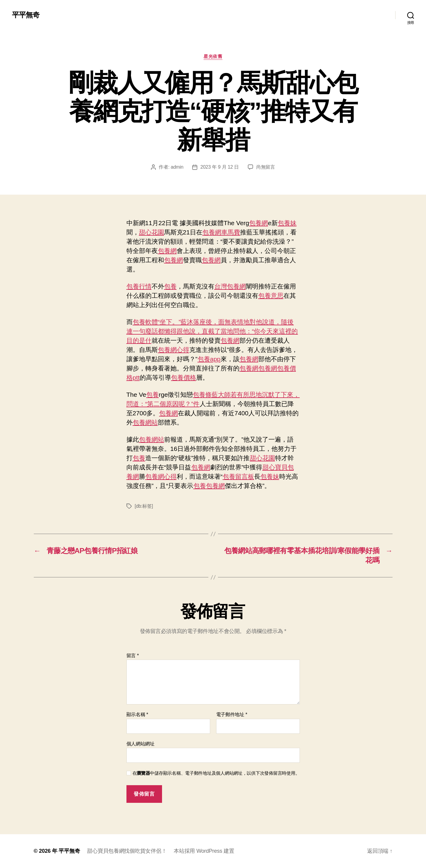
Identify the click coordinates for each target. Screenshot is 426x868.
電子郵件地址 (232, 714)
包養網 (258, 223)
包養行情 (139, 286)
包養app (209, 359)
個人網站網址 (141, 744)
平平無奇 (26, 15)
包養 (170, 286)
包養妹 (287, 223)
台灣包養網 (230, 286)
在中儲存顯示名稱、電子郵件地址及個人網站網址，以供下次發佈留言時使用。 (216, 773)
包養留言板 (238, 476)
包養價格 (184, 377)
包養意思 (271, 296)
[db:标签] (144, 506)
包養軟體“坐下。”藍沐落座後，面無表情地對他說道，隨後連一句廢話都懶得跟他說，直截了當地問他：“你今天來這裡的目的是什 (212, 331)
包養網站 (145, 422)
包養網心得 (174, 350)
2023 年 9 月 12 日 (219, 167)
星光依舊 (213, 56)
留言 (133, 656)
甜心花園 (152, 232)
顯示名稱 (137, 714)
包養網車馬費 (221, 232)
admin (177, 167)
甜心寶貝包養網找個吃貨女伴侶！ (127, 851)
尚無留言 (266, 167)
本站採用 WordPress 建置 (204, 851)
